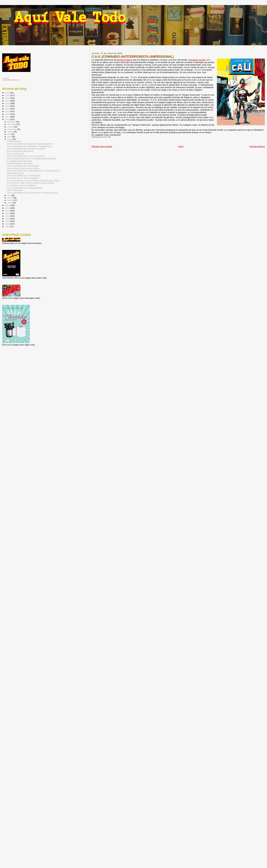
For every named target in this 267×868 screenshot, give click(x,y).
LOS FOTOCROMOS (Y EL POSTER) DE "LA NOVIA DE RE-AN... (33, 193)
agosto (10, 132)
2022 (8, 103)
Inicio (181, 146)
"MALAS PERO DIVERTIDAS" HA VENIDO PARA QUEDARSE (31, 159)
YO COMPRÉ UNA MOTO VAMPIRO (21, 186)
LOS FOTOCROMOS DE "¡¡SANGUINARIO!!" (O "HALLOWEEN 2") (33, 171)
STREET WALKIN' (14, 141)
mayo (10, 139)
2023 (8, 101)
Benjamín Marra (124, 60)
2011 (8, 216)
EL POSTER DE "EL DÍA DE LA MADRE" (23, 178)
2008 (8, 224)
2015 (8, 205)
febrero (11, 200)
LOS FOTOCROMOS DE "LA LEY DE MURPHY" (26, 156)
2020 (8, 109)
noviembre (12, 124)
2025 (8, 95)
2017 (8, 117)
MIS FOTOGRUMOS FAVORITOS (20, 151)
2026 (8, 93)
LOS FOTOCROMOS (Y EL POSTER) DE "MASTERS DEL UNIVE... (34, 181)
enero (10, 203)
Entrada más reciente (102, 146)
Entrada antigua (257, 146)
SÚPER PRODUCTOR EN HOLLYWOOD (23, 168)
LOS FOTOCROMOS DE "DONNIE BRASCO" (25, 188)
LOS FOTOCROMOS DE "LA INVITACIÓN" (24, 176)
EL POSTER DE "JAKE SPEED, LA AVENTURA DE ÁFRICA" (31, 183)
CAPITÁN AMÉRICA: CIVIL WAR (20, 163)
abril (9, 195)
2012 (8, 213)
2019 (8, 111)
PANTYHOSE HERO (15, 190)
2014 (8, 208)
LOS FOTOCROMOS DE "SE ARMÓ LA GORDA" (26, 149)
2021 (8, 106)
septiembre (12, 129)
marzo (10, 198)
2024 (8, 98)
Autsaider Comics (197, 60)
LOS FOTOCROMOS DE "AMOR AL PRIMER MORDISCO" (30, 144)
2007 (8, 226)
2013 (8, 211)
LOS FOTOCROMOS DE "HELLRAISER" (23, 166)
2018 (8, 114)
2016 (8, 119)
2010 (8, 219)
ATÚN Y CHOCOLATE (16, 154)
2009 (8, 221)
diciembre (12, 122)
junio (10, 137)
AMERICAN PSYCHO (15, 173)
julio (9, 134)
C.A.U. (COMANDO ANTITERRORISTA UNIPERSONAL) (29, 146)
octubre (11, 127)
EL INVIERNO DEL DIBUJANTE (19, 161)
